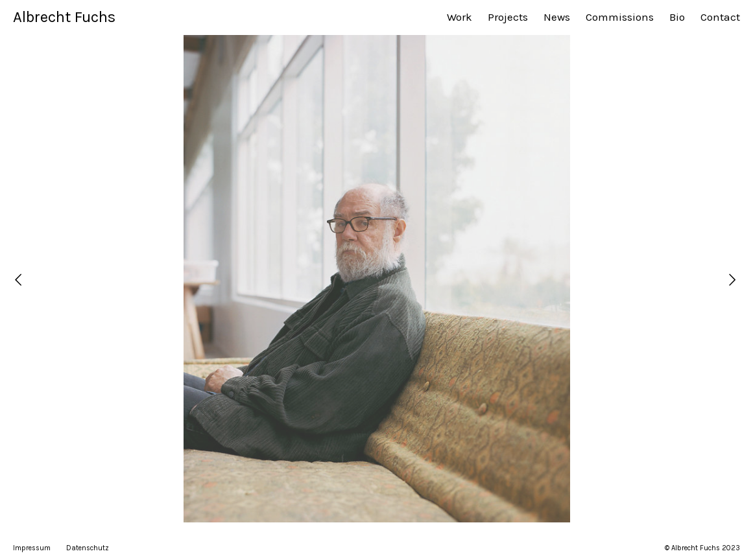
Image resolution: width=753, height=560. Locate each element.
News (557, 17)
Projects (508, 17)
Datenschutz (88, 548)
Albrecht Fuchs (64, 17)
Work (460, 17)
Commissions (620, 17)
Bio (677, 17)
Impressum (32, 548)
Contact (720, 17)
